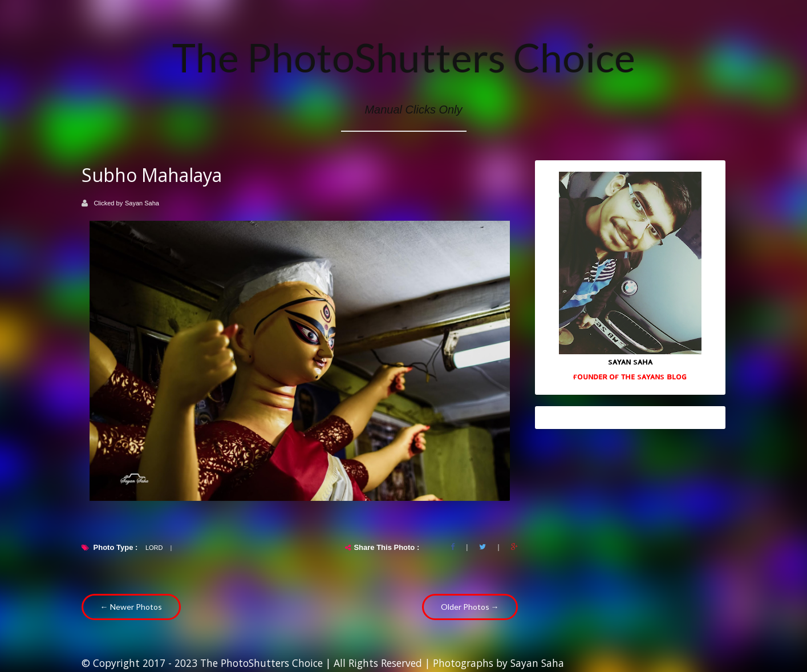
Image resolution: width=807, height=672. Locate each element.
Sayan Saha (142, 203)
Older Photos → (470, 607)
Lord (154, 548)
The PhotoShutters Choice (404, 57)
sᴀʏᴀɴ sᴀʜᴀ (630, 361)
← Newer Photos (131, 607)
